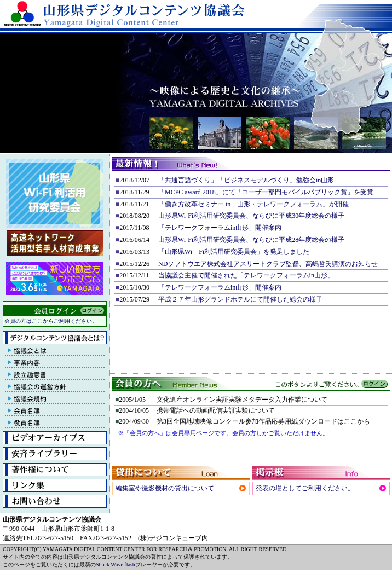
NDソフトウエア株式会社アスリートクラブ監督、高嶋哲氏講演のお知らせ (268, 264)
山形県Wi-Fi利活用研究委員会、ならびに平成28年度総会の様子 (251, 240)
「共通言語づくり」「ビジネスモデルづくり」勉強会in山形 (246, 180)
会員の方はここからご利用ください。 (51, 321)
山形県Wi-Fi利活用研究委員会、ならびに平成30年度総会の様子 (251, 216)
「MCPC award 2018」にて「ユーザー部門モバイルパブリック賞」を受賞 (266, 192)
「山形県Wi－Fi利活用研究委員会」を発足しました (234, 252)
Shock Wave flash (116, 565)
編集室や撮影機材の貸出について (165, 488)
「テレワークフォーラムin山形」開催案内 (220, 228)
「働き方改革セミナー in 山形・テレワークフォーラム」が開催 (253, 204)
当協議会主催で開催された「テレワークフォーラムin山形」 (246, 275)
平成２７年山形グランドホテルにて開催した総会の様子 (240, 299)
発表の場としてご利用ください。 (305, 488)
